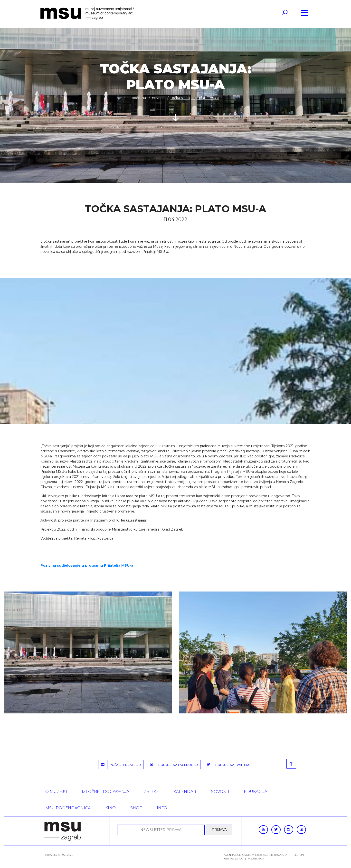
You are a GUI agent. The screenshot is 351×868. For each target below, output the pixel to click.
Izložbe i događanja (105, 792)
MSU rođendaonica (68, 808)
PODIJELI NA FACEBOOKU (172, 764)
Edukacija (256, 792)
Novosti (158, 98)
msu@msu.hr (257, 859)
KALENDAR (185, 792)
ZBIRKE (151, 792)
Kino (110, 808)
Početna (139, 98)
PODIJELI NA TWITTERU (227, 764)
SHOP (136, 808)
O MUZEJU (56, 792)
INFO (162, 808)
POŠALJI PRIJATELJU (120, 764)
